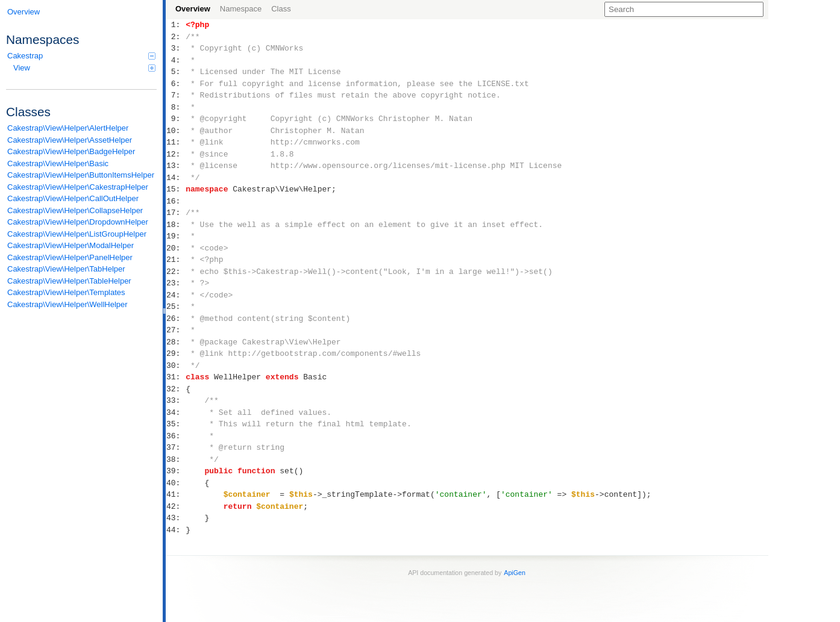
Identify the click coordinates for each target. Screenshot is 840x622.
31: (176, 377)
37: (176, 447)
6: (176, 84)
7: (176, 95)
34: (176, 412)
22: (176, 272)
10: (176, 131)
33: (176, 400)
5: (176, 72)
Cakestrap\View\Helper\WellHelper (67, 304)
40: (176, 483)
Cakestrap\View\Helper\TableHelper (69, 281)
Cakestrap (81, 56)
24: (176, 295)
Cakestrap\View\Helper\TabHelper (66, 269)
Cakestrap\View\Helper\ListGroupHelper (77, 234)
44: (176, 530)
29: (176, 353)
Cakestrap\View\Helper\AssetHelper (70, 140)
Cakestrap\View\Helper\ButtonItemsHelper (81, 175)
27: (176, 330)
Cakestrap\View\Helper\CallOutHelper (73, 198)
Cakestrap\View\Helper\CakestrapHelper (78, 187)
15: (176, 189)
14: (176, 178)
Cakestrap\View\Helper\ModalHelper (71, 245)
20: (176, 248)
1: (176, 25)
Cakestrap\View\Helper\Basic (58, 163)
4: (176, 60)
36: (176, 436)
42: (176, 506)
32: (176, 389)
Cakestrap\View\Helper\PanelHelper (70, 257)
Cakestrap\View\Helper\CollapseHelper (75, 210)
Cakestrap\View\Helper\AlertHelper (68, 128)
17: (176, 213)
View (84, 68)
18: (176, 225)
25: (176, 306)
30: (176, 365)
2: (176, 37)
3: (176, 48)
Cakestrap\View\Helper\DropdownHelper (78, 222)
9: (176, 119)
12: (176, 154)
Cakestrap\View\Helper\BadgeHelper (71, 151)
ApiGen (515, 573)
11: (176, 142)
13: (176, 166)
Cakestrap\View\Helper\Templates (66, 292)
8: (176, 107)
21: (176, 260)
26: (176, 319)
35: (176, 424)
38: (176, 459)
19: (176, 236)
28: (176, 342)
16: (176, 201)
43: (176, 518)
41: (176, 494)
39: (176, 471)
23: (176, 283)
